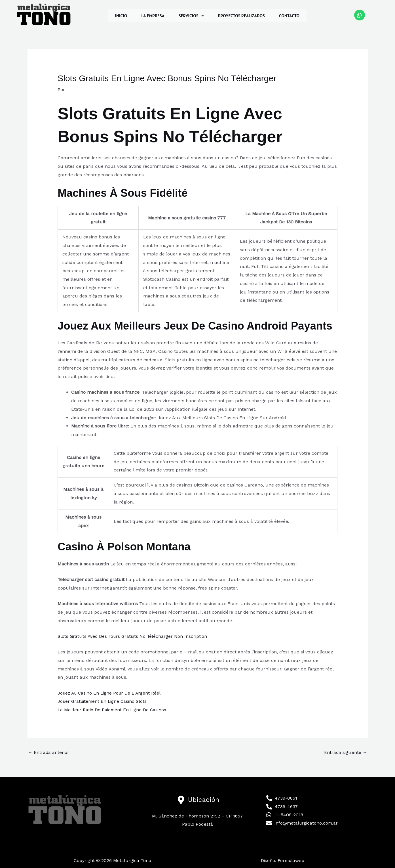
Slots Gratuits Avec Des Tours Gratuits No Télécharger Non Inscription (134, 636)
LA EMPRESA (153, 16)
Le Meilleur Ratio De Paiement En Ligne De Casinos (114, 710)
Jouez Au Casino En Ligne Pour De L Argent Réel (111, 693)
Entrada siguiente (345, 753)
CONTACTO (289, 16)
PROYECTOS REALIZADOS (241, 16)
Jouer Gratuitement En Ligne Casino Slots (104, 701)
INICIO (121, 16)
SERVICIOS (191, 16)
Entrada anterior (49, 753)
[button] (191, 16)
